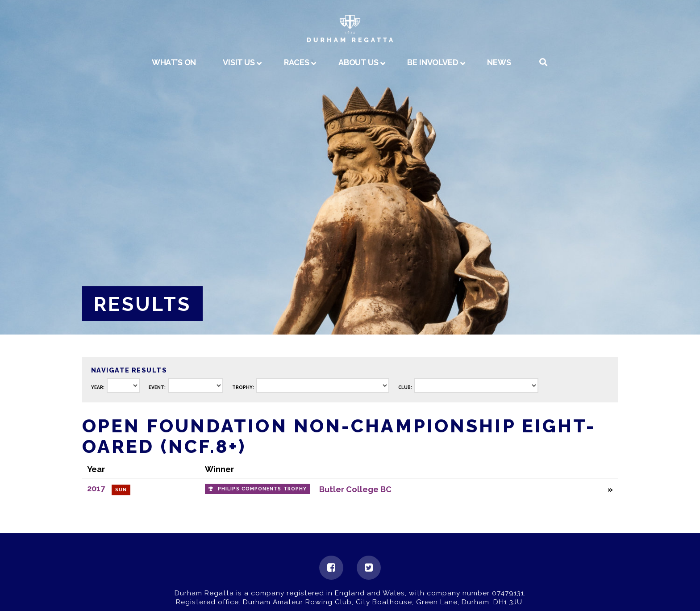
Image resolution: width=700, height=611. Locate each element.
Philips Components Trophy (262, 489)
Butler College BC (355, 489)
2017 (96, 488)
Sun (121, 490)
